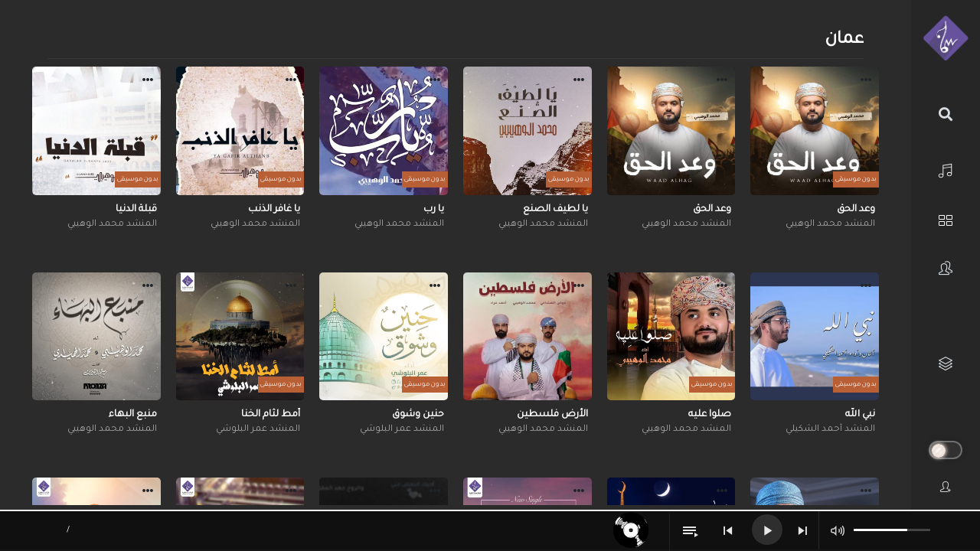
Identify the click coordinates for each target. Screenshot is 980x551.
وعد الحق (856, 210)
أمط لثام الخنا (271, 415)
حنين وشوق (418, 415)
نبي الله (860, 415)
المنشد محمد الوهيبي (830, 225)
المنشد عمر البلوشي (402, 430)
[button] (866, 82)
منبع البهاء (133, 415)
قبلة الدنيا (136, 210)
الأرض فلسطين (552, 415)
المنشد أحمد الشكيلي (830, 430)
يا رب (434, 210)
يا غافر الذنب (274, 210)
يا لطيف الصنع (555, 210)
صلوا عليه (710, 415)
